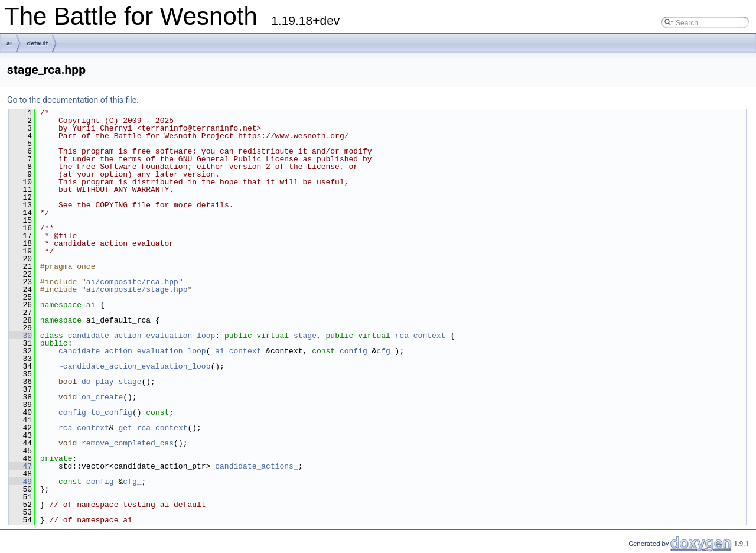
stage (305, 336)
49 (20, 482)
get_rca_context (153, 428)
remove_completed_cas (128, 443)
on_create (102, 397)
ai (9, 43)
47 (20, 466)
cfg (383, 351)
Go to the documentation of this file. (73, 100)
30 (20, 336)
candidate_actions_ (256, 466)
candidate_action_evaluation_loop (142, 336)
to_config (112, 412)
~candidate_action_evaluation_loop (134, 366)
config (353, 351)
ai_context (238, 351)
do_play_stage (111, 382)
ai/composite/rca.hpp (132, 282)
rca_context (421, 336)
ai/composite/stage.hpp (137, 289)
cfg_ (132, 482)
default (37, 43)
